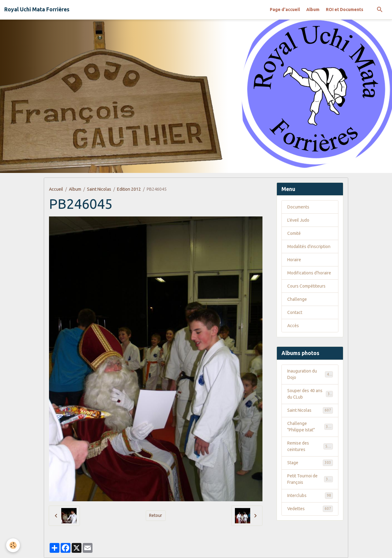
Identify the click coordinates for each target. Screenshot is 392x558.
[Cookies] (13, 545)
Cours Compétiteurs (306, 286)
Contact (295, 312)
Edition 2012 (129, 189)
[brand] (37, 10)
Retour (156, 515)
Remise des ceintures (310, 446)
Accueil (56, 189)
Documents (298, 207)
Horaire (294, 260)
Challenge (297, 299)
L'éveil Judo (298, 220)
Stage (310, 463)
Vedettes (310, 509)
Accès (293, 326)
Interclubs (310, 495)
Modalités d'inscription (309, 247)
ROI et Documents (345, 10)
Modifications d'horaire (309, 273)
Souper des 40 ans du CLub (310, 394)
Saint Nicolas (99, 189)
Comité (294, 233)
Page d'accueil (285, 10)
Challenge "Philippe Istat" (310, 427)
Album (313, 10)
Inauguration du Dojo (310, 374)
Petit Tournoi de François (310, 479)
